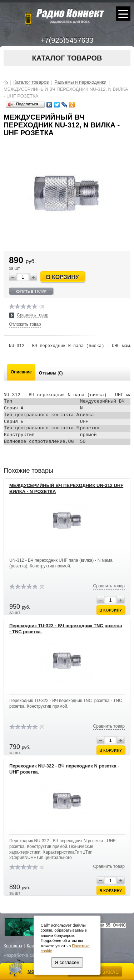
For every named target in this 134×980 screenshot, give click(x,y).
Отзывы (51, 373)
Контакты (13, 946)
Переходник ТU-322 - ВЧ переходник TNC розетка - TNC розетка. (66, 629)
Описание (21, 372)
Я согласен (67, 962)
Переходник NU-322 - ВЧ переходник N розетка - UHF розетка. (64, 769)
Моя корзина (42, 971)
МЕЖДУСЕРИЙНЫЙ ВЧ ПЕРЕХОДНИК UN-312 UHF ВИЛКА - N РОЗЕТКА (66, 488)
